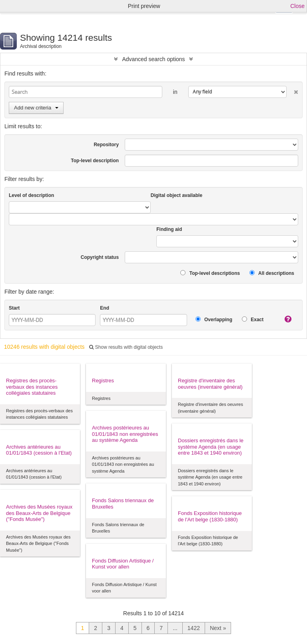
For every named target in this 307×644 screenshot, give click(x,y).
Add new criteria (36, 108)
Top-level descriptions (210, 273)
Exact (253, 319)
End (105, 308)
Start (14, 308)
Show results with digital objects (126, 347)
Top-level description (95, 161)
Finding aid (169, 229)
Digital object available (176, 195)
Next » (218, 628)
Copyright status (100, 257)
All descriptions (272, 273)
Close (297, 6)
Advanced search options (153, 59)
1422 (194, 628)
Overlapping (214, 319)
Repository (106, 145)
